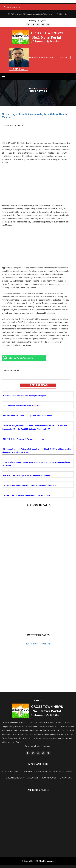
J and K (19, 125)
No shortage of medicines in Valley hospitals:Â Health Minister (34, 116)
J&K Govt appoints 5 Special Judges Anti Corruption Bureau (27, 416)
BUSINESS (49, 772)
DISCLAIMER (31, 778)
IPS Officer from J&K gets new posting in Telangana (24, 396)
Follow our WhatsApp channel (18, 358)
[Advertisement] (36, 185)
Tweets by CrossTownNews (38, 644)
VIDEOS (59, 772)
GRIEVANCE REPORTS (15, 778)
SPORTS (39, 772)
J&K (5, 772)
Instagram (18, 69)
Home (33, 88)
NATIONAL (14, 772)
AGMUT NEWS (27, 772)
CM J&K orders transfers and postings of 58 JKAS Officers (27, 495)
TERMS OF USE (64, 778)
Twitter (63, 57)
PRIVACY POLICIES (47, 778)
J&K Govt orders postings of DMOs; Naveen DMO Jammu (26, 475)
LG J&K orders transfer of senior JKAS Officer (22, 406)
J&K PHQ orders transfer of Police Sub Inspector (23, 439)
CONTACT (68, 772)
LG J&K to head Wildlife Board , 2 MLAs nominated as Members (29, 485)
